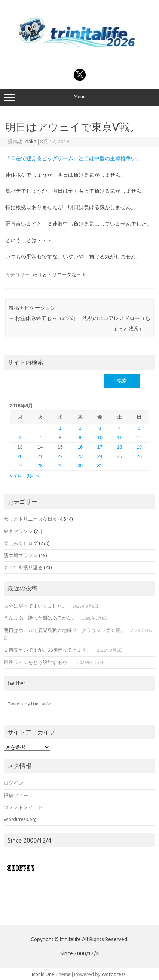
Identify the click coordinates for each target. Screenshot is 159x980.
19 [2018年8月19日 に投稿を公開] (139, 447)
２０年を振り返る (23, 567)
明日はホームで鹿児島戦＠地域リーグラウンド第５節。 (65, 630)
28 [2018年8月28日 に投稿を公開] (40, 466)
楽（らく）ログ (21, 543)
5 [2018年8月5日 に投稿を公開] (139, 428)
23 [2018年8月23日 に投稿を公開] (80, 456)
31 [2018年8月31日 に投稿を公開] (100, 466)
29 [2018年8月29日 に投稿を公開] (60, 466)
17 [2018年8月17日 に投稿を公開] (100, 447)
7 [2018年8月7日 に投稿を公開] (40, 438)
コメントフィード (23, 807)
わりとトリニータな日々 (59, 275)
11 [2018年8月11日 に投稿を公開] (119, 438)
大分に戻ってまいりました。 (35, 606)
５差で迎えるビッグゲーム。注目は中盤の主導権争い (73, 158)
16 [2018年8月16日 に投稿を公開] (80, 447)
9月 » (33, 476)
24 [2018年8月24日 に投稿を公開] (100, 456)
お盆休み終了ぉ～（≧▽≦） (44, 318)
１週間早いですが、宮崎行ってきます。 (48, 650)
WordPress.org (20, 819)
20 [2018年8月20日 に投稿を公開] (20, 456)
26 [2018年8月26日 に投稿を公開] (139, 456)
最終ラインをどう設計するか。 (38, 662)
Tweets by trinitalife (29, 704)
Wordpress (114, 974)
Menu (79, 97)
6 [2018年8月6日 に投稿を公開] (20, 438)
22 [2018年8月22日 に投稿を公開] (60, 456)
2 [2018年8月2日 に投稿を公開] (80, 428)
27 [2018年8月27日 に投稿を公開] (20, 466)
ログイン (13, 783)
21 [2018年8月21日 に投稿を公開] (40, 456)
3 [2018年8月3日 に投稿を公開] (100, 428)
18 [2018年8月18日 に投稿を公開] (119, 447)
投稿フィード (18, 795)
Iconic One (43, 974)
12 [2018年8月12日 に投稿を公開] (139, 438)
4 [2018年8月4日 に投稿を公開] (120, 428)
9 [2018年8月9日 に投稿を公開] (80, 438)
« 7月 (16, 476)
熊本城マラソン (21, 555)
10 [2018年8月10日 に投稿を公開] (100, 438)
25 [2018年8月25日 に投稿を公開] (119, 456)
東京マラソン (18, 531)
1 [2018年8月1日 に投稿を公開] (60, 428)
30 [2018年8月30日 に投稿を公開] (80, 466)
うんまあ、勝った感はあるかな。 (40, 618)
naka (31, 142)
